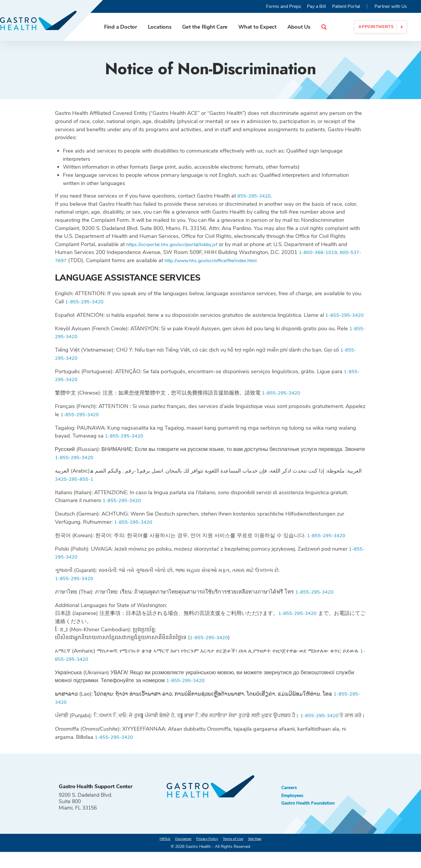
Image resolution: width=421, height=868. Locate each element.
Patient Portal (346, 6)
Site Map (261, 855)
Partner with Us (391, 6)
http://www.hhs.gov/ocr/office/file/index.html (230, 260)
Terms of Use (236, 855)
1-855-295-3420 (86, 301)
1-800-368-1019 (320, 252)
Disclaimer (179, 855)
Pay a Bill (316, 6)
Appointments (376, 27)
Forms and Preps (284, 6)
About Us (306, 27)
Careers (290, 803)
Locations (167, 27)
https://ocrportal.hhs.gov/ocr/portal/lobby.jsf (177, 244)
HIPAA (158, 855)
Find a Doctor (128, 27)
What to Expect (264, 27)
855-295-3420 (256, 196)
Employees (294, 812)
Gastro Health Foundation (312, 822)
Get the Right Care (212, 27)
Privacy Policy (206, 855)
